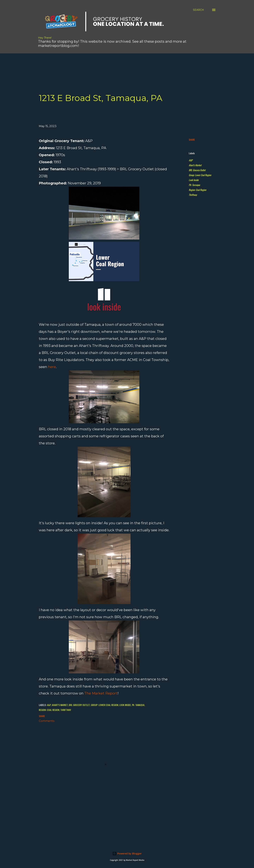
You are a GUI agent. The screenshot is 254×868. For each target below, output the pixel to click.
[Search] (198, 10)
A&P (191, 160)
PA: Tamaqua (194, 185)
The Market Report (101, 693)
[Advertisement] (100, 61)
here (52, 367)
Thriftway (193, 195)
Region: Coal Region (197, 190)
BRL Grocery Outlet (197, 170)
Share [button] (192, 140)
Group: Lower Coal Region (200, 175)
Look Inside (194, 180)
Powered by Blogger (127, 853)
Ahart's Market (195, 165)
